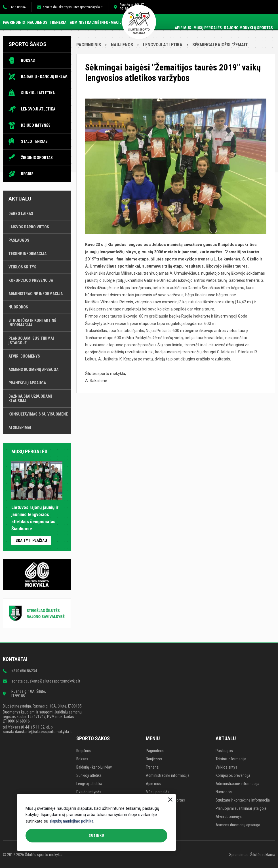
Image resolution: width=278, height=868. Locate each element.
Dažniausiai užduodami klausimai (30, 398)
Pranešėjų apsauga (27, 383)
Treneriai (59, 22)
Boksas (28, 60)
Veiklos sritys (22, 267)
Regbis (27, 174)
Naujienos (37, 22)
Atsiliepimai (20, 427)
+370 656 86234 (24, 671)
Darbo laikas (21, 214)
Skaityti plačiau (31, 541)
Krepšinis (84, 751)
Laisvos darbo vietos (29, 227)
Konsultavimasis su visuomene (38, 414)
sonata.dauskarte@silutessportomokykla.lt (73, 7)
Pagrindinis (14, 22)
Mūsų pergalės (208, 28)
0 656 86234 (17, 7)
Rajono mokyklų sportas (248, 28)
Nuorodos (18, 307)
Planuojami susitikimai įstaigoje (31, 341)
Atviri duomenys (24, 356)
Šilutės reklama (263, 855)
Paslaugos (19, 240)
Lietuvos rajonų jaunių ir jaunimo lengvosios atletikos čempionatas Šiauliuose (37, 515)
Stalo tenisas (34, 141)
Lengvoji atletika (38, 109)
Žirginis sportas (37, 158)
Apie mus (183, 28)
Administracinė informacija (97, 22)
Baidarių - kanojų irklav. (44, 77)
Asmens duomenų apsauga (33, 370)
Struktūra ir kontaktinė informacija (32, 323)
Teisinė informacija (28, 254)
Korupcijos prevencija (31, 280)
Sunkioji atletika (38, 93)
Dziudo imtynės (36, 125)
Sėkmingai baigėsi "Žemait (220, 45)
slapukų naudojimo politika (71, 821)
